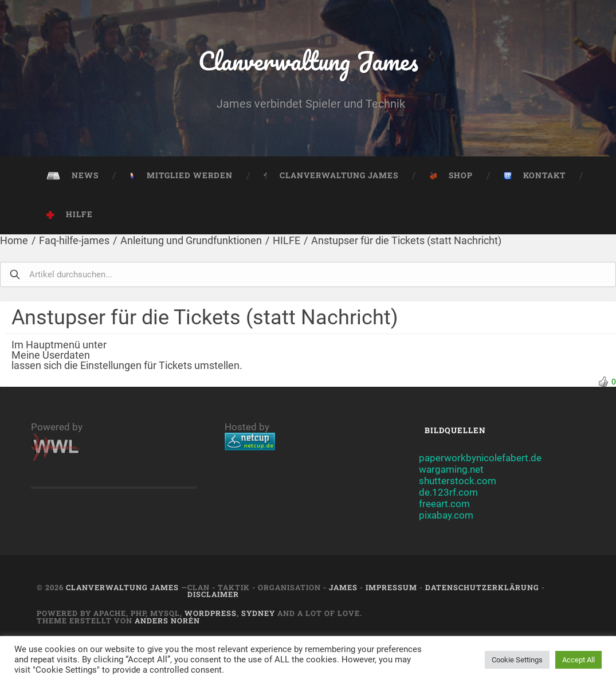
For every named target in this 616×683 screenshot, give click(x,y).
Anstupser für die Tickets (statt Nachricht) (406, 240)
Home (14, 240)
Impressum (391, 587)
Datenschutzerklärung (482, 587)
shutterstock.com (458, 481)
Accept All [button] (578, 660)
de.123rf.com (448, 492)
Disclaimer (213, 594)
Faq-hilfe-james (74, 240)
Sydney (258, 613)
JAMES (343, 587)
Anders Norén (167, 621)
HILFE (287, 240)
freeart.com (444, 504)
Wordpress (211, 613)
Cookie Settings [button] (517, 660)
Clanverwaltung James (308, 60)
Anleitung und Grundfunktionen (191, 240)
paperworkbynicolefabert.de (480, 458)
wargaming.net (451, 469)
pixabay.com (446, 515)
